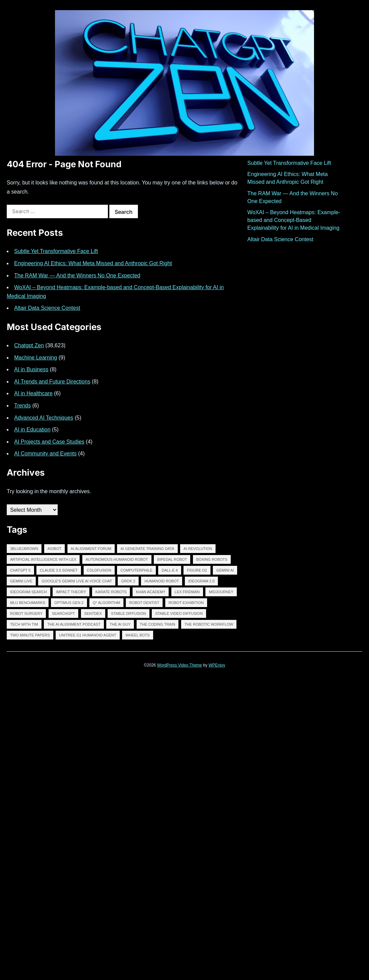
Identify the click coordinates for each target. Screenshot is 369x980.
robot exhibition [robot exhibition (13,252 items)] (186, 603)
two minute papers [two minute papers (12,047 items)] (30, 635)
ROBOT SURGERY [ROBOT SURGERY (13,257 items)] (26, 613)
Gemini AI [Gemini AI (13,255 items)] (225, 570)
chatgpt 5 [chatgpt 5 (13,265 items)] (20, 570)
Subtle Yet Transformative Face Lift (56, 251)
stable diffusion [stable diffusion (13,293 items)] (129, 613)
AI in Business (31, 369)
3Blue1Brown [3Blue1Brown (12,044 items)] (24, 549)
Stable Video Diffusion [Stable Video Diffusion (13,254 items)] (179, 613)
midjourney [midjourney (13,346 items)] (221, 592)
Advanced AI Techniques (44, 418)
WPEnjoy (217, 665)
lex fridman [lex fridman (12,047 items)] (187, 592)
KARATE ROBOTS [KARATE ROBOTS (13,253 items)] (111, 592)
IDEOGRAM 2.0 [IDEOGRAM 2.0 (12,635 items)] (201, 581)
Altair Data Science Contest (47, 308)
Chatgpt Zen (29, 345)
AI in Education (32, 430)
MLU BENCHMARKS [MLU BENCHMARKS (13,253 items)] (28, 603)
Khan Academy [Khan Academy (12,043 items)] (151, 592)
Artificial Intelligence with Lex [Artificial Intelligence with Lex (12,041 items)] (43, 559)
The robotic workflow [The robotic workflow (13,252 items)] (209, 624)
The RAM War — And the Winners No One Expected (77, 275)
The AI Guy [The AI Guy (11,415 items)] (120, 624)
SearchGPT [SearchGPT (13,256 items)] (63, 613)
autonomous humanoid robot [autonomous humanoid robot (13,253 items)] (117, 559)
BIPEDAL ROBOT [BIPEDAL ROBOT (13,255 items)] (172, 559)
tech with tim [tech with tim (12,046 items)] (24, 624)
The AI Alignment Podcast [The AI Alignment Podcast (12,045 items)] (74, 624)
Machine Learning (36, 358)
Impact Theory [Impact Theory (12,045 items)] (71, 592)
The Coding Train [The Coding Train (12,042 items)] (158, 624)
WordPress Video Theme (179, 665)
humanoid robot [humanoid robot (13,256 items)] (162, 581)
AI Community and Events (45, 454)
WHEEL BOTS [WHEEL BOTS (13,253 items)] (138, 635)
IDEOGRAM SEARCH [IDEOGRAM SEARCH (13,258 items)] (29, 592)
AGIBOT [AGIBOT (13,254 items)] (55, 549)
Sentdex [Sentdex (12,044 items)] (93, 613)
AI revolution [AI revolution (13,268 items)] (198, 549)
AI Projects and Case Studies (49, 442)
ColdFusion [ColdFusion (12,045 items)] (99, 570)
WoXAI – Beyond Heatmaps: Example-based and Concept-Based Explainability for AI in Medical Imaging (294, 220)
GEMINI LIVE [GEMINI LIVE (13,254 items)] (21, 581)
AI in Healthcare (33, 393)
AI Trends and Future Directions (52, 382)
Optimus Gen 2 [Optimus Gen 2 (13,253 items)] (69, 603)
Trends (22, 406)
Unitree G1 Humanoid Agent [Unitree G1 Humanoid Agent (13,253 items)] (88, 635)
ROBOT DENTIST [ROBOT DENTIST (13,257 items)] (144, 603)
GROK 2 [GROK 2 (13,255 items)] (128, 581)
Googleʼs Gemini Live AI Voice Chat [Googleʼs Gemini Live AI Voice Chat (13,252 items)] (77, 581)
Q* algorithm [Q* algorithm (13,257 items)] (106, 603)
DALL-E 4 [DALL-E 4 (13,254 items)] (170, 570)
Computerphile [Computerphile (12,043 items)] (136, 570)
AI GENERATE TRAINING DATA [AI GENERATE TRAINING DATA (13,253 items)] (147, 549)
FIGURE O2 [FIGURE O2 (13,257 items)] (197, 570)
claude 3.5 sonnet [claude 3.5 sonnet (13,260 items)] (59, 570)
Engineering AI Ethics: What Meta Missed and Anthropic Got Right (93, 263)
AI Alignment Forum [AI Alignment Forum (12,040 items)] (91, 549)
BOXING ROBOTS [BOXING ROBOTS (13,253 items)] (212, 559)
